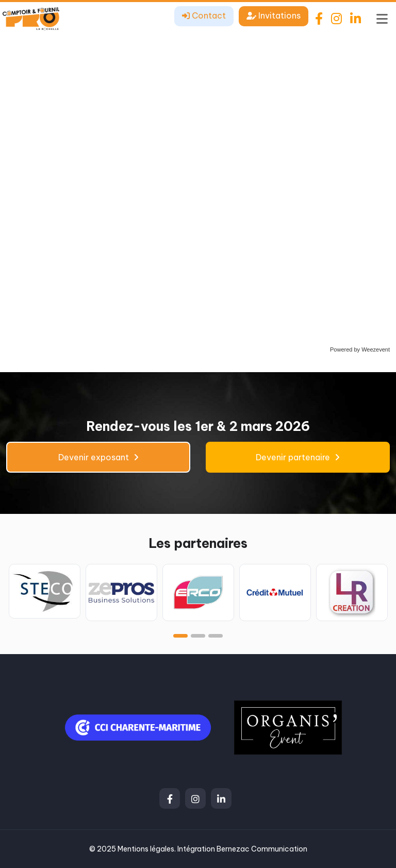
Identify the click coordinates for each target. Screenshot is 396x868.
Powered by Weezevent (360, 349)
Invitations (274, 15)
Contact (204, 15)
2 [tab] (198, 636)
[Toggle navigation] (382, 19)
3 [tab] (216, 636)
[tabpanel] (45, 591)
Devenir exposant (98, 457)
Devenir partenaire (298, 457)
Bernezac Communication (262, 849)
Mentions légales (146, 849)
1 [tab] (180, 636)
